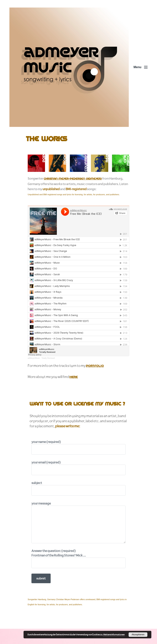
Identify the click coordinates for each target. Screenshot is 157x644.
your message (78, 522)
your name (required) (78, 447)
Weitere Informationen (114, 634)
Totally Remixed (48, 358)
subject (78, 488)
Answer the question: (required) (78, 558)
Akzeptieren (138, 635)
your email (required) (78, 468)
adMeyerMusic (34, 358)
